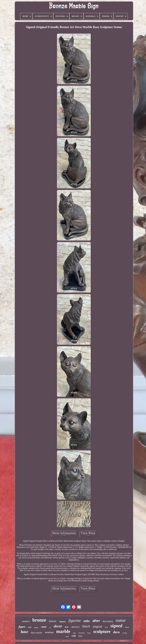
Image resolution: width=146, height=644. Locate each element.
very (30, 627)
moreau (82, 633)
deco (116, 632)
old (50, 628)
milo (87, 621)
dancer (53, 621)
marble (63, 631)
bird (106, 627)
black (86, 626)
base (25, 632)
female (36, 628)
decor (58, 626)
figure (22, 627)
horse (67, 637)
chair (44, 627)
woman (49, 632)
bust (80, 636)
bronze (39, 620)
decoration (108, 621)
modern (26, 621)
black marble (37, 633)
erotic (127, 627)
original (97, 627)
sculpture (102, 631)
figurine (75, 621)
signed (116, 626)
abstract (75, 627)
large (89, 633)
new (67, 627)
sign (74, 633)
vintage (125, 633)
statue (121, 620)
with (74, 636)
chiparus (62, 622)
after (96, 621)
